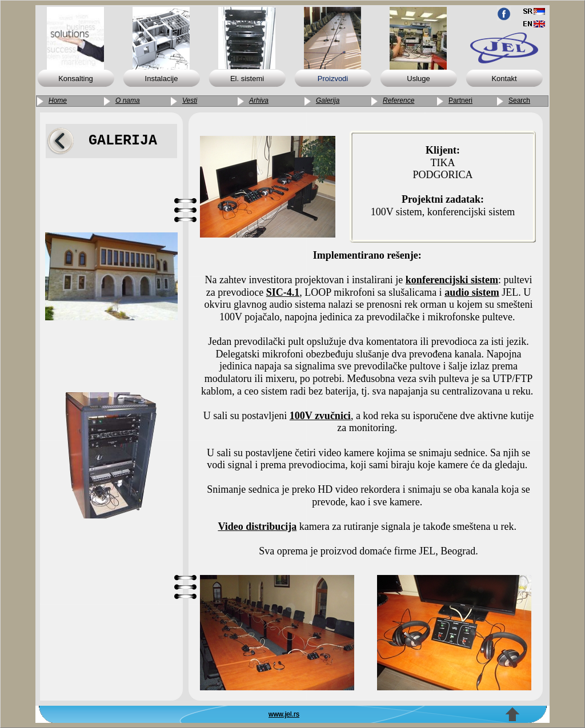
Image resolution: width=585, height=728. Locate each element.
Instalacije (162, 79)
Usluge (418, 79)
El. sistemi (247, 79)
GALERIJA (123, 141)
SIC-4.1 (283, 292)
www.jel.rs (284, 714)
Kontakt (504, 79)
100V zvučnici (320, 416)
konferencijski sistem (452, 280)
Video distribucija (257, 526)
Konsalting (76, 79)
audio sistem (472, 292)
